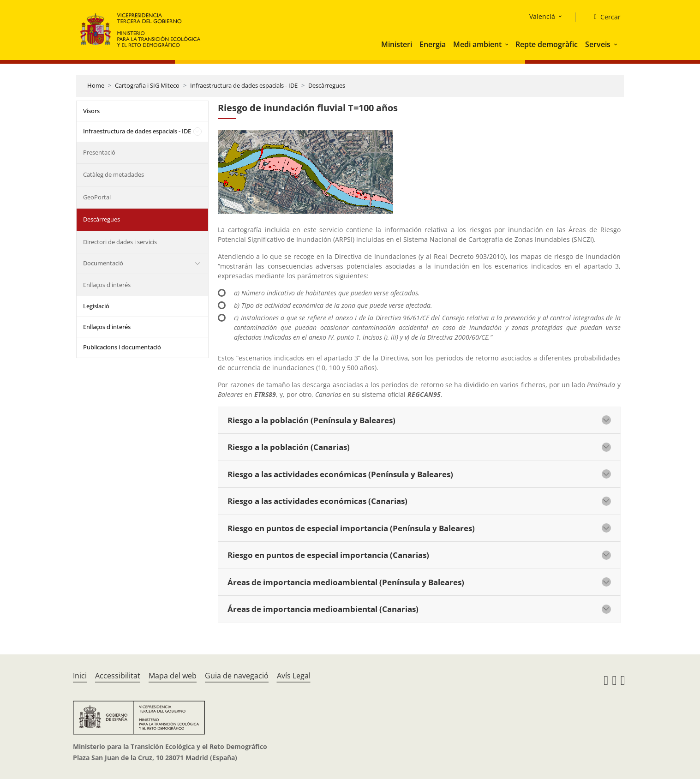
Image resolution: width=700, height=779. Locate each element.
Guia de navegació (237, 676)
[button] (508, 44)
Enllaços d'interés (107, 285)
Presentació (99, 152)
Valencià (542, 16)
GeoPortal (97, 197)
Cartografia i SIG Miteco (147, 85)
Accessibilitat (118, 676)
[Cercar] (603, 17)
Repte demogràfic (547, 44)
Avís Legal (294, 676)
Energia (433, 44)
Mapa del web (173, 676)
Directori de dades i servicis (120, 242)
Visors (91, 111)
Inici (80, 676)
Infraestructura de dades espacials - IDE (244, 85)
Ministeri (397, 44)
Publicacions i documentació (122, 347)
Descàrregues (327, 85)
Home (96, 85)
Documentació (103, 263)
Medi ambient (477, 44)
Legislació (96, 306)
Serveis (598, 44)
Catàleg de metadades (114, 174)
